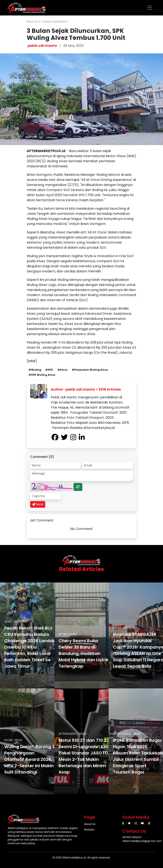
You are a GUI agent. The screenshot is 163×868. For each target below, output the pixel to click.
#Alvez (62, 370)
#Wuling (35, 370)
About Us (90, 824)
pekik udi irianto (42, 46)
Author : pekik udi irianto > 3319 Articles (86, 389)
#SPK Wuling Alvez (42, 375)
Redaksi (89, 830)
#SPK (49, 370)
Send (38, 504)
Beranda (34, 21)
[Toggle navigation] (150, 8)
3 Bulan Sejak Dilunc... (56, 21)
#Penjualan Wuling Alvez (90, 370)
